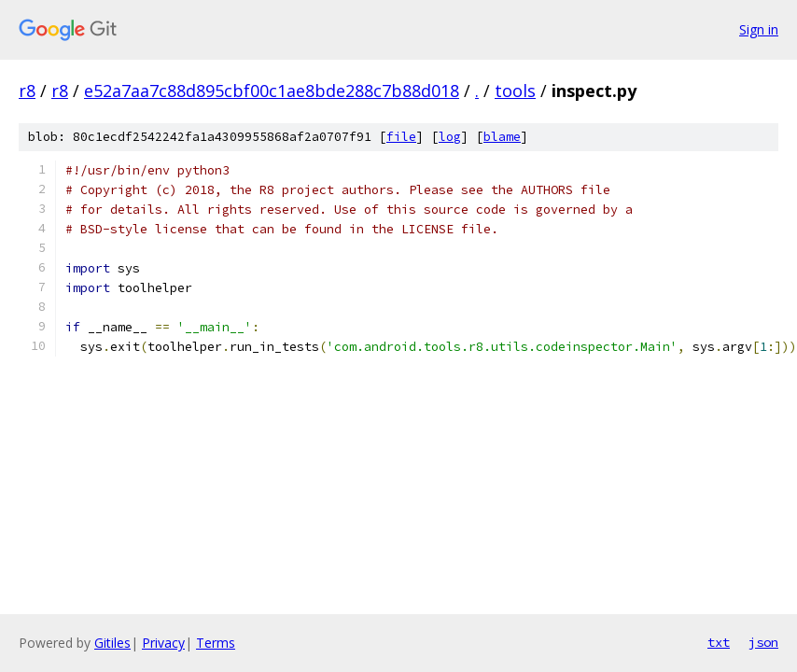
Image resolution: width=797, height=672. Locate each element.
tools (515, 91)
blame (502, 137)
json (763, 642)
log (450, 137)
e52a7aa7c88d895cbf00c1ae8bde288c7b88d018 (272, 91)
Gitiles (112, 643)
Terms (216, 643)
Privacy (163, 643)
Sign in (759, 29)
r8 (27, 91)
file (401, 137)
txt (719, 642)
